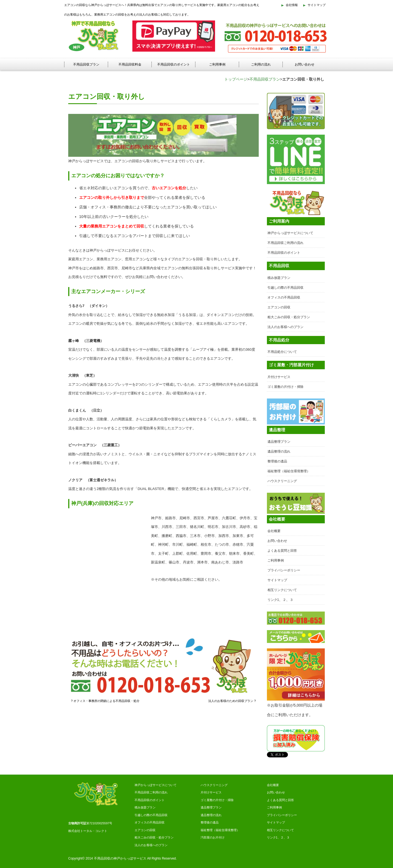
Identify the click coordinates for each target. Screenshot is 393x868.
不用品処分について (282, 352)
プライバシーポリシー (284, 570)
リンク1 (273, 600)
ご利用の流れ (261, 64)
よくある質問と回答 (282, 551)
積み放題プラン (279, 278)
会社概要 (274, 531)
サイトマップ (317, 5)
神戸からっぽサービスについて (290, 233)
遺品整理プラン (279, 442)
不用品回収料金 (130, 64)
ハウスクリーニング (282, 481)
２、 (284, 837)
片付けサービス (279, 377)
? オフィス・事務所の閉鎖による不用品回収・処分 (105, 701)
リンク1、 (274, 837)
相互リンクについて (282, 590)
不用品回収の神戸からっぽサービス (120, 858)
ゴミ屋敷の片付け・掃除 (285, 387)
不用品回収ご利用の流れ (285, 243)
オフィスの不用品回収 (284, 297)
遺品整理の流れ (279, 451)
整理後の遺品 (277, 461)
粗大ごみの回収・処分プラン (289, 317)
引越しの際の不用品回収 (285, 288)
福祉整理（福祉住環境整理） (289, 471)
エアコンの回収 (279, 307)
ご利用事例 (217, 64)
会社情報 (292, 5)
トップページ (236, 79)
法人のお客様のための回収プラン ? (232, 701)
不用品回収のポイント (174, 64)
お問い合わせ (305, 64)
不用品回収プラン (86, 64)
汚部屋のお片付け (213, 837)
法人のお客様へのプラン (285, 327)
